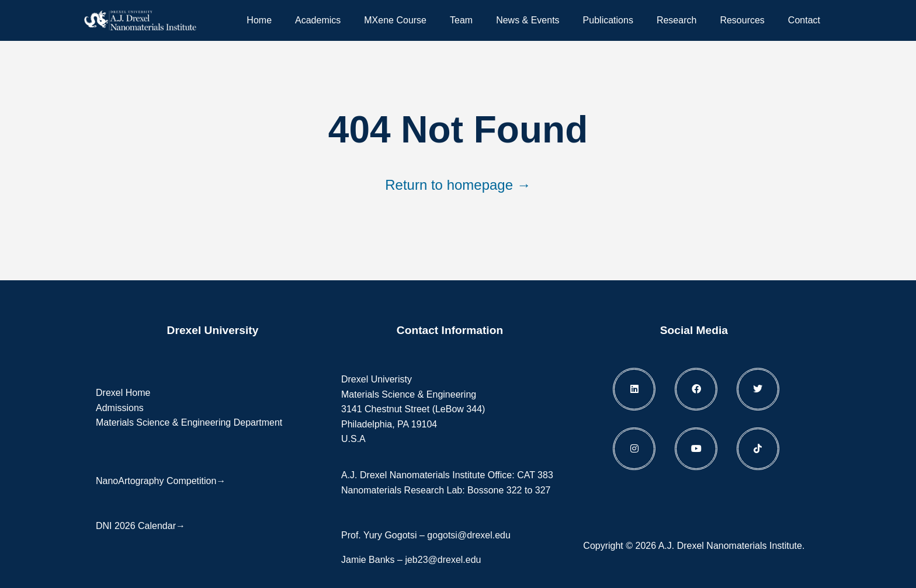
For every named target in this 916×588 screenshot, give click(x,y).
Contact (804, 20)
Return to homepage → (458, 185)
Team (461, 20)
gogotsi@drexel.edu (469, 535)
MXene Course (395, 20)
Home (259, 20)
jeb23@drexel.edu (443, 560)
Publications (608, 20)
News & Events (528, 20)
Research (676, 20)
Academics (318, 20)
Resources (742, 20)
